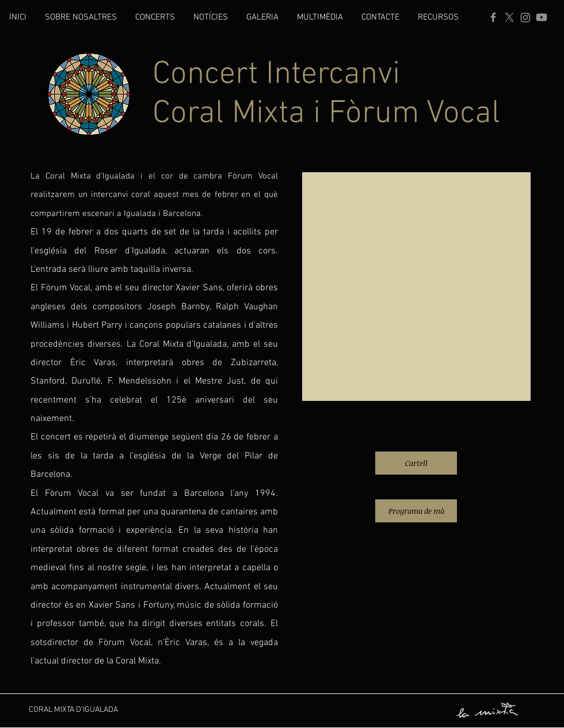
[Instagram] (525, 17)
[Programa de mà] (416, 511)
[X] (509, 17)
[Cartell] (416, 463)
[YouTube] (542, 17)
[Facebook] (493, 17)
